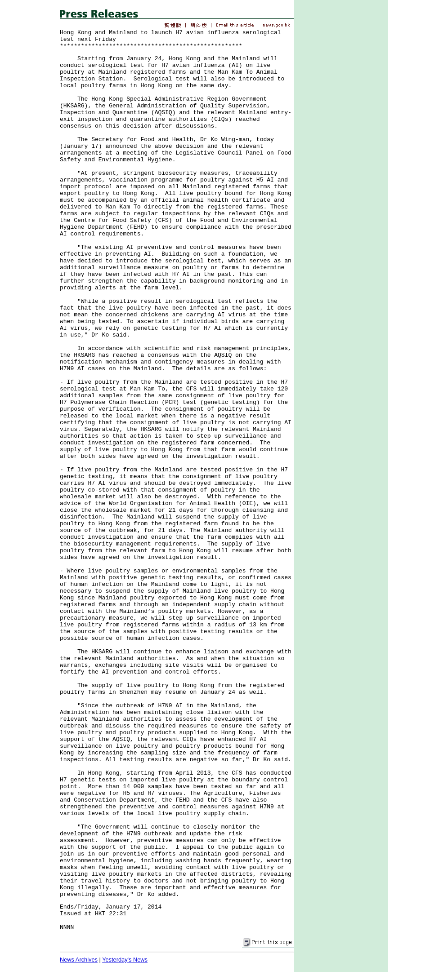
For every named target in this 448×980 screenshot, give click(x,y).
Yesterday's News (125, 960)
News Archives (79, 960)
